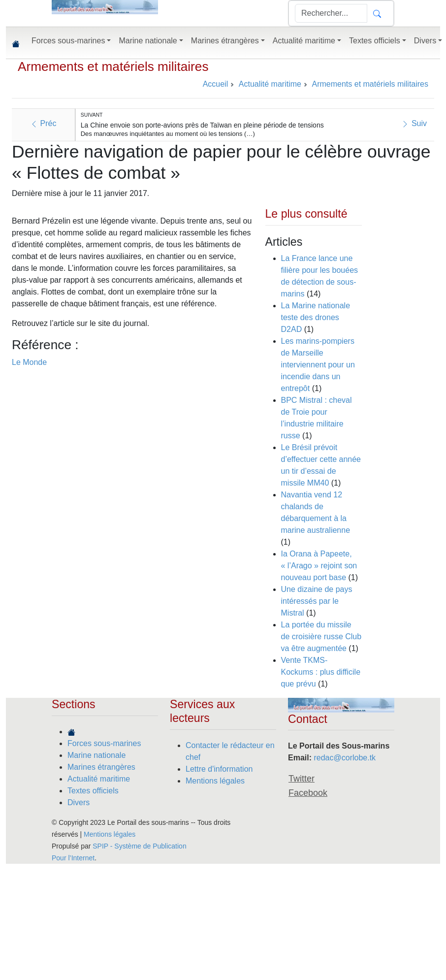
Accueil (216, 84)
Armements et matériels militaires (113, 66)
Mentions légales (215, 781)
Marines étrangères (101, 767)
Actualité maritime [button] (304, 41)
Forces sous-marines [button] (68, 41)
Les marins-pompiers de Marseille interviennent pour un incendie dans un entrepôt (318, 365)
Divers (79, 802)
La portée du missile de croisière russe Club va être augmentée (321, 637)
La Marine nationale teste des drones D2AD (316, 317)
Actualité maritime (99, 779)
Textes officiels (93, 791)
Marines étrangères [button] (225, 41)
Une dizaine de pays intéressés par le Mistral (317, 601)
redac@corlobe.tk (345, 758)
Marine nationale (96, 755)
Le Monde (29, 362)
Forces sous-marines (104, 743)
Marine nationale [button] (148, 41)
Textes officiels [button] (375, 41)
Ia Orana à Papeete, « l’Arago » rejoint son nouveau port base (319, 566)
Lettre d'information (219, 769)
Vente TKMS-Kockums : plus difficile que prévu (321, 672)
